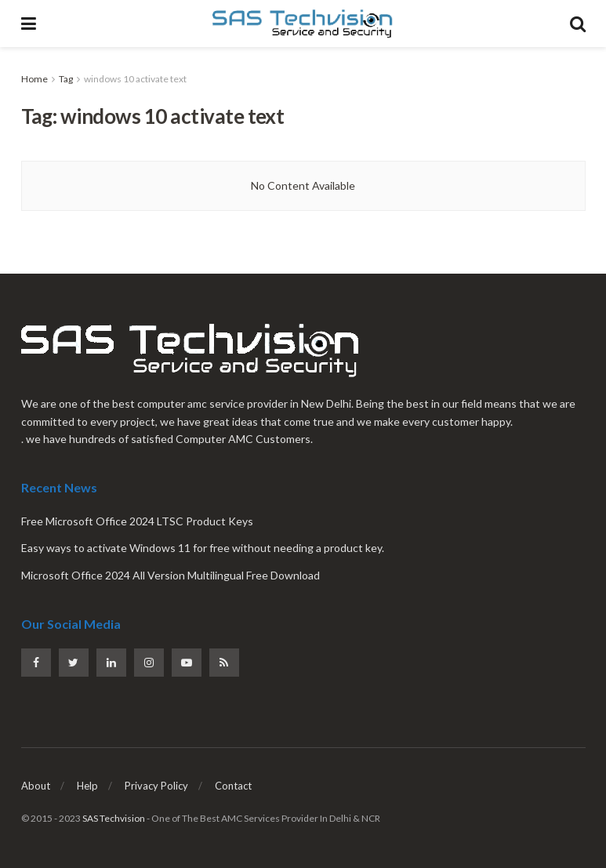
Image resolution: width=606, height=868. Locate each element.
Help (87, 786)
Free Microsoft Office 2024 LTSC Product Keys (137, 521)
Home (34, 79)
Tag (66, 79)
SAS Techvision (114, 818)
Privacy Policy (156, 786)
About (36, 786)
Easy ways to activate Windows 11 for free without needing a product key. (203, 548)
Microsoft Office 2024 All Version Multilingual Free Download (171, 575)
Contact (233, 786)
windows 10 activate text (135, 79)
